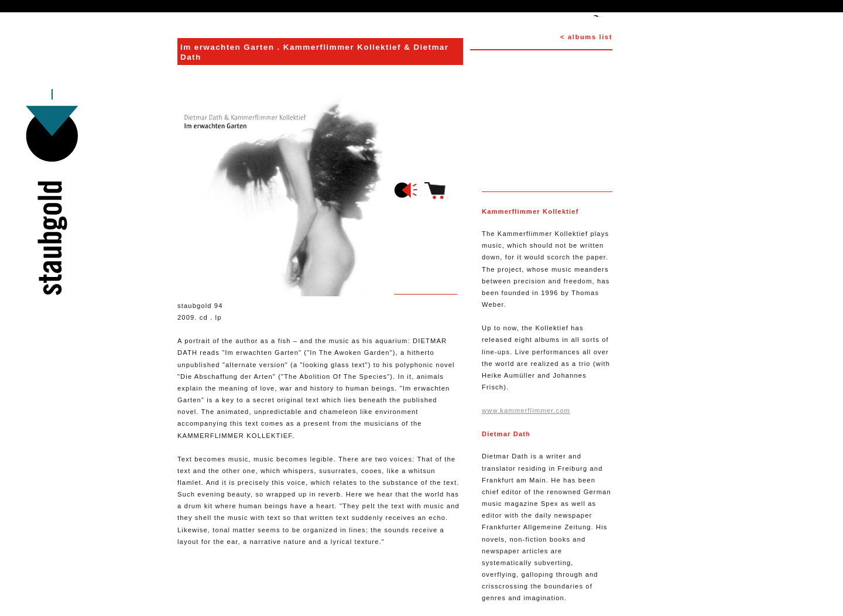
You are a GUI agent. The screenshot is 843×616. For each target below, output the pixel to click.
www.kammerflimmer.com (526, 410)
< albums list (586, 37)
